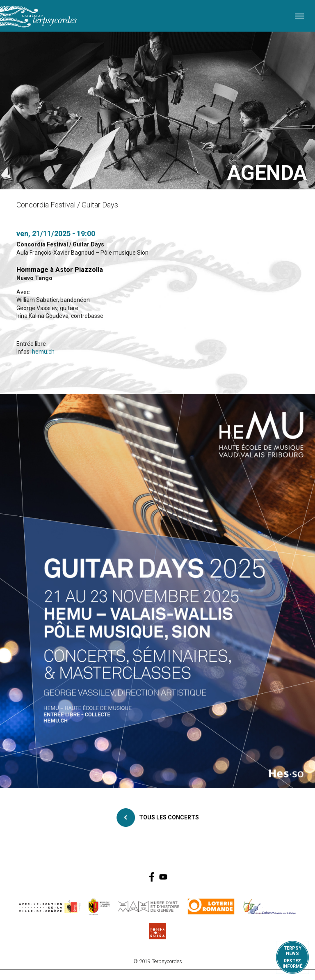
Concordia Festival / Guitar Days (60, 244)
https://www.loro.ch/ (211, 906)
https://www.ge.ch (99, 906)
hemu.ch (43, 352)
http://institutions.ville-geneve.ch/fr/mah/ (148, 906)
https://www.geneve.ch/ (50, 906)
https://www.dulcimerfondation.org (270, 906)
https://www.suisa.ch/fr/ (157, 931)
